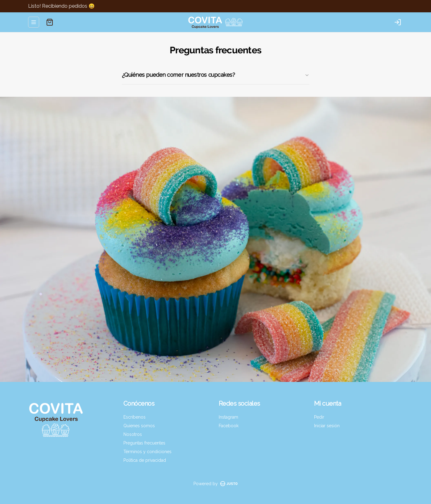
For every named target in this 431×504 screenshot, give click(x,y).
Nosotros (133, 434)
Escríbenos (135, 417)
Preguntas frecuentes (144, 443)
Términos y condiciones (147, 452)
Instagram (228, 417)
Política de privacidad (145, 460)
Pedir (319, 417)
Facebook (229, 426)
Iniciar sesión (327, 426)
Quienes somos (139, 426)
